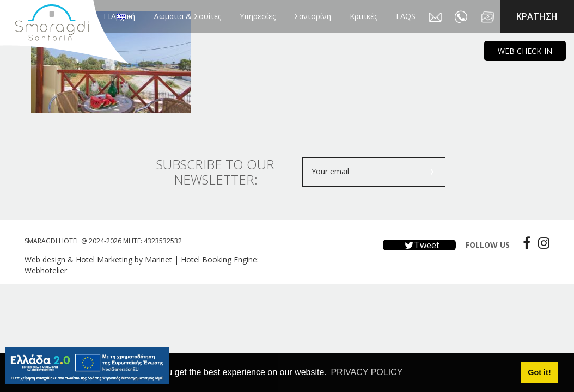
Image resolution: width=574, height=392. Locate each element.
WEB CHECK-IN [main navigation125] (525, 51)
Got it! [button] (539, 372)
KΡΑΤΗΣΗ (537, 16)
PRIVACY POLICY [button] (367, 372)
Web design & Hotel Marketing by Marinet (98, 259)
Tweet (419, 245)
